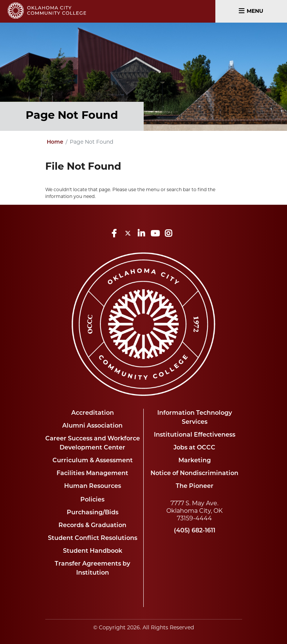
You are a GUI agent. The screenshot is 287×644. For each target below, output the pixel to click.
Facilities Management (92, 474)
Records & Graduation (92, 526)
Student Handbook (93, 551)
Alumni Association (92, 426)
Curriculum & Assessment (93, 461)
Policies (92, 500)
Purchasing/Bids (93, 513)
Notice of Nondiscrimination (194, 474)
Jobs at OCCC (194, 448)
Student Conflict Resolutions (93, 538)
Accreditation (93, 413)
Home (55, 142)
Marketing (195, 461)
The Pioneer (195, 486)
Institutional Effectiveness (195, 435)
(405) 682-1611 (195, 531)
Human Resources (93, 486)
